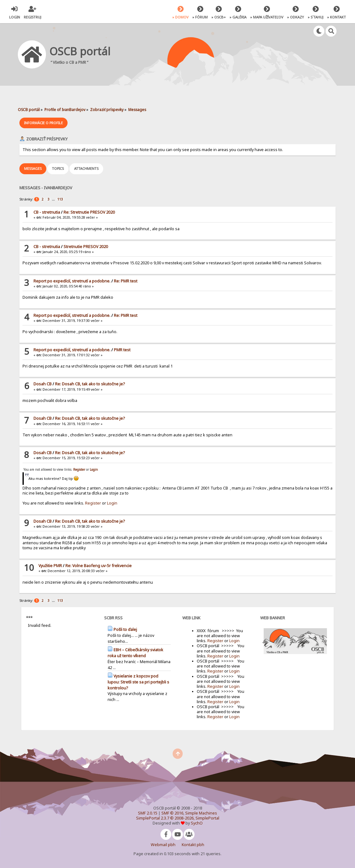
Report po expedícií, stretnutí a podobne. (72, 281)
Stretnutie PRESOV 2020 (86, 247)
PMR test (122, 350)
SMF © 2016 (172, 813)
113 (60, 199)
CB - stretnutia (47, 212)
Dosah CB (43, 384)
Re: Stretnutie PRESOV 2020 (89, 212)
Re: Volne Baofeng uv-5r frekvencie (99, 566)
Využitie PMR (50, 566)
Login (94, 470)
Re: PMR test (126, 281)
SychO (197, 823)
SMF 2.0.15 (148, 813)
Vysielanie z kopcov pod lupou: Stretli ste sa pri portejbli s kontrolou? (138, 682)
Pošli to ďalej (125, 629)
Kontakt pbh (193, 845)
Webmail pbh (163, 845)
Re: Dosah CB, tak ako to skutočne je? (90, 384)
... (54, 199)
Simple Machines (201, 813)
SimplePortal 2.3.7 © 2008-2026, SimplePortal (178, 818)
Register (79, 470)
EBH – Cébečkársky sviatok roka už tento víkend (135, 653)
